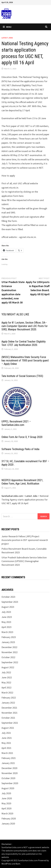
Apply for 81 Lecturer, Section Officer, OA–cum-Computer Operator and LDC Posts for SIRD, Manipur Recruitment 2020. (25, 326)
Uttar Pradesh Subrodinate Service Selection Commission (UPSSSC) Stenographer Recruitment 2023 (24, 561)
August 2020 (8, 788)
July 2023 (6, 612)
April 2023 (6, 627)
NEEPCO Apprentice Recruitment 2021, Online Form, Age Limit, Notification (22, 482)
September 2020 (10, 783)
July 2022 (6, 672)
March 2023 (7, 632)
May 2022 (6, 682)
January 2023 (8, 642)
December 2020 (9, 768)
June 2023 (7, 617)
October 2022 (8, 657)
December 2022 (9, 647)
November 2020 (10, 773)
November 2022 (10, 652)
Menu (7, 27)
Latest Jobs (7, 38)
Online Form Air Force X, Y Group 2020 (22, 437)
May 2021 (6, 743)
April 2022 (6, 687)
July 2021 (6, 733)
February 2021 (9, 758)
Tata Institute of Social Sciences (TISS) (22, 376)
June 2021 (7, 738)
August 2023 (8, 607)
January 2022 (8, 703)
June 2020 (7, 798)
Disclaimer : (7, 844)
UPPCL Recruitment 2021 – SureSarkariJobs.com (16, 423)
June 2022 (7, 677)
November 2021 (10, 713)
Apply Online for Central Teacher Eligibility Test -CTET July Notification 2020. (24, 343)
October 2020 (8, 778)
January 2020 (8, 824)
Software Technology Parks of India (20, 449)
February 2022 (9, 698)
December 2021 (9, 708)
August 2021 (8, 728)
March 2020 (7, 813)
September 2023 (10, 602)
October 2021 (8, 718)
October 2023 (8, 597)
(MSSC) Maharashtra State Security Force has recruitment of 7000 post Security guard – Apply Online (25, 360)
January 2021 (8, 763)
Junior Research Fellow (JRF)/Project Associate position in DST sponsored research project (25, 540)
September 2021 (10, 723)
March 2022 (7, 693)
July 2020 (6, 793)
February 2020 (9, 818)
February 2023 (9, 637)
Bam (18, 864)
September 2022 (10, 662)
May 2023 (6, 622)
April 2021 (6, 748)
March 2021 (7, 753)
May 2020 (6, 803)
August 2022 (8, 667)
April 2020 (6, 808)
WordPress (7, 864)
